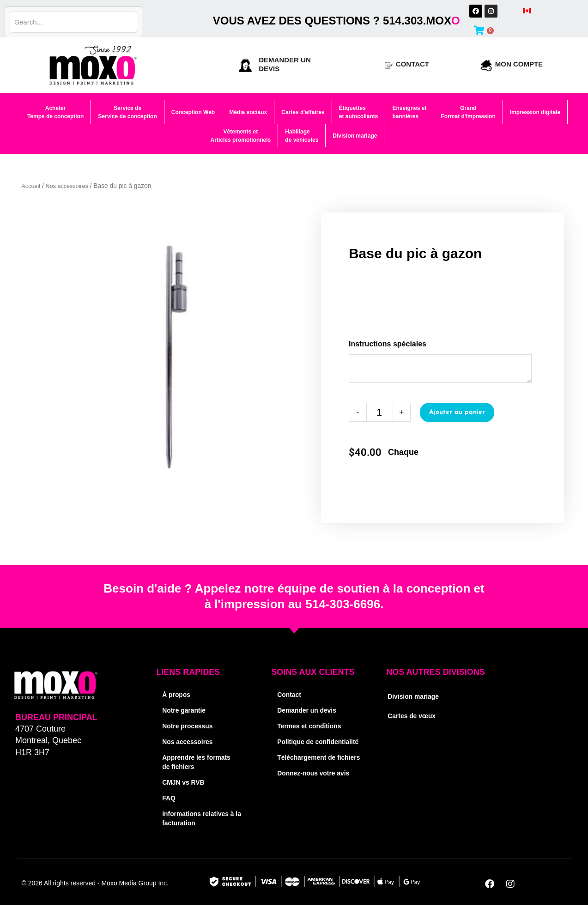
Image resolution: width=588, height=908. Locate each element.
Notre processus (189, 726)
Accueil (32, 186)
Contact (412, 64)
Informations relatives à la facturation (201, 818)
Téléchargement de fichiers (309, 771)
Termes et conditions (312, 726)
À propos (177, 694)
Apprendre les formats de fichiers (199, 762)
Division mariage (415, 696)
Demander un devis (309, 710)
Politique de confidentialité (301, 746)
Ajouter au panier (458, 412)
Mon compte (519, 64)
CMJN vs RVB (185, 782)
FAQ (169, 798)
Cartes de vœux (414, 716)
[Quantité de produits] (380, 412)
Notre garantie (186, 710)
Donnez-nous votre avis (316, 791)
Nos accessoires (70, 186)
